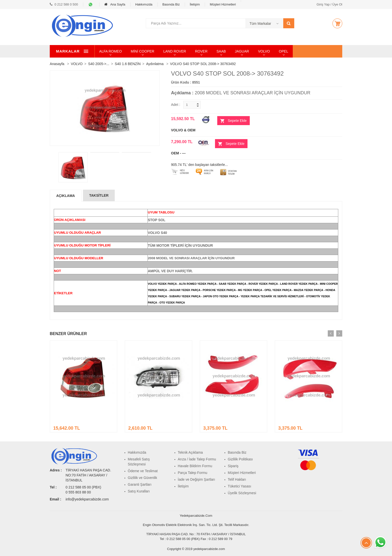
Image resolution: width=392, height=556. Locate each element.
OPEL (306, 51)
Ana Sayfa (115, 4)
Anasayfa (57, 64)
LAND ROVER (197, 51)
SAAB (244, 51)
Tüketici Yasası (239, 486)
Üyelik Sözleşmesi (242, 493)
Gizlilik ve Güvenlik (142, 478)
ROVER (224, 51)
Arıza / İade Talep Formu (197, 459)
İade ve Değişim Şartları (196, 479)
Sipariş (233, 466)
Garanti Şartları (140, 484)
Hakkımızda (144, 4)
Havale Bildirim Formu (195, 466)
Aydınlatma (155, 64)
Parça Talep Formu (192, 473)
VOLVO (287, 51)
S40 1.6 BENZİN (128, 64)
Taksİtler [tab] (99, 195)
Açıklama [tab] (66, 196)
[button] (337, 23)
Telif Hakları (237, 479)
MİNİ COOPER (165, 51)
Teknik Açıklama (190, 452)
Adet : (176, 105)
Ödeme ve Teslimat (143, 471)
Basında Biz (171, 4)
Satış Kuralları (139, 491)
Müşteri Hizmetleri (223, 4)
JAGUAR (265, 51)
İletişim (195, 4)
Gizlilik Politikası (240, 459)
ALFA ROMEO (133, 51)
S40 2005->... (98, 64)
